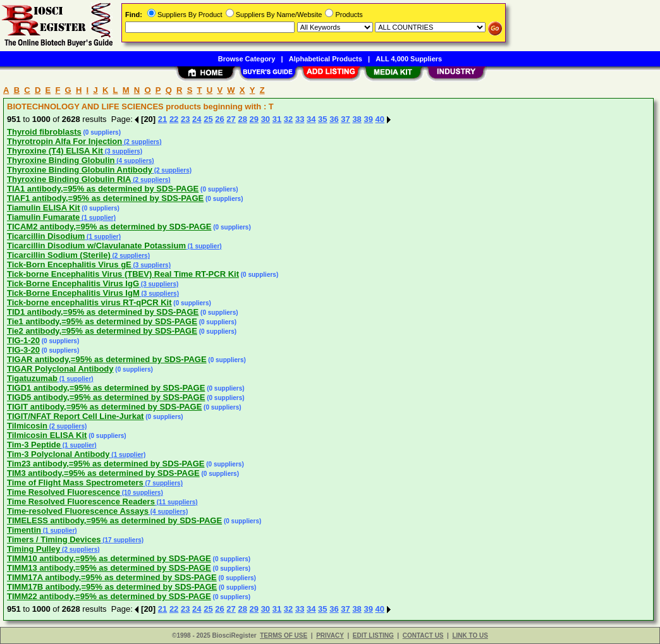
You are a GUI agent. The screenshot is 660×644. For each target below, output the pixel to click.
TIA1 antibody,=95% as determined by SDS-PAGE (103, 189)
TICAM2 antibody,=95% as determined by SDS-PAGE (109, 227)
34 (311, 119)
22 (174, 119)
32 (288, 119)
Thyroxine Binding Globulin (61, 160)
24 (197, 119)
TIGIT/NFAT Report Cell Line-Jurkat (75, 416)
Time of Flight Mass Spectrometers (75, 483)
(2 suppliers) (142, 142)
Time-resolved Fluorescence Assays (78, 511)
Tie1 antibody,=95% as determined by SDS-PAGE (102, 321)
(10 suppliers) (142, 493)
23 (185, 119)
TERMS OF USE (284, 635)
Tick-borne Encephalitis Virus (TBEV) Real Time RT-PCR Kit (123, 274)
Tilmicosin (27, 426)
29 (254, 119)
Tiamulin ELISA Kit (44, 208)
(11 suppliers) (176, 502)
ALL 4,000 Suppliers (409, 59)
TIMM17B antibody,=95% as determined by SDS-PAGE (112, 587)
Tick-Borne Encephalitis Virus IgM (73, 293)
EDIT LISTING (373, 635)
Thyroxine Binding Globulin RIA (69, 179)
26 (219, 119)
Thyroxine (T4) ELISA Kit (55, 151)
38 (357, 119)
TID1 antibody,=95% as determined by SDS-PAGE (103, 312)
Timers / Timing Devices (54, 539)
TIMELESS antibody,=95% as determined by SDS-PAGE (114, 520)
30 (266, 119)
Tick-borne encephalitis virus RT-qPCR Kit (89, 302)
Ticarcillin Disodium (46, 236)
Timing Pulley (34, 549)
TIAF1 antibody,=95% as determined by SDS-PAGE (105, 198)
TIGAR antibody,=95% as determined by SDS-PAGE (107, 359)
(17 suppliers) (122, 540)
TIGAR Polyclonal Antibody (60, 369)
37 (345, 119)
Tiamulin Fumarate (43, 217)
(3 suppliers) (123, 151)
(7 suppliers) (163, 483)
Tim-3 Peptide (34, 445)
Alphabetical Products (326, 59)
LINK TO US (470, 635)
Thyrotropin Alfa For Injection (64, 141)
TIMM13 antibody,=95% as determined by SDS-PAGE (109, 568)
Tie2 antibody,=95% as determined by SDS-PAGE (102, 331)
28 (242, 119)
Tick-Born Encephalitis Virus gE (69, 264)
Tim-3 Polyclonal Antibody (58, 454)
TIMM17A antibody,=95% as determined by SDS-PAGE (112, 577)
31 (277, 119)
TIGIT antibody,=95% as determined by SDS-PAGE (104, 407)
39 (368, 119)
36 (334, 119)
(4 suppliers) (134, 161)
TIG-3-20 (23, 350)
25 (208, 119)
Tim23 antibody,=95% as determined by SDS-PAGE (106, 464)
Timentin (24, 530)
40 (380, 119)
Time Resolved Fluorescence (64, 492)
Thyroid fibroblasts (44, 132)
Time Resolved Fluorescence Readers (81, 501)
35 (322, 119)
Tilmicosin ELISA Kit (47, 435)
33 (300, 119)
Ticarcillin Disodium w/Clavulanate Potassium (96, 246)
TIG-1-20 (23, 340)
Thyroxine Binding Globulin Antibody (80, 170)
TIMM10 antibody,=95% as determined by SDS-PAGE (109, 558)
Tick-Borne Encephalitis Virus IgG (73, 283)
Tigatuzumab (32, 378)
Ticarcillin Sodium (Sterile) (59, 255)
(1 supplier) (98, 218)
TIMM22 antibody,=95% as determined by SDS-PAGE (109, 596)
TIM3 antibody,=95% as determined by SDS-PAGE (103, 473)
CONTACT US (423, 635)
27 (231, 119)
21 (162, 119)
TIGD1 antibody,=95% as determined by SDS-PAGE (106, 388)
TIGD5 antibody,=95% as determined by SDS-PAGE (106, 397)
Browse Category (247, 59)
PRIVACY (330, 635)
